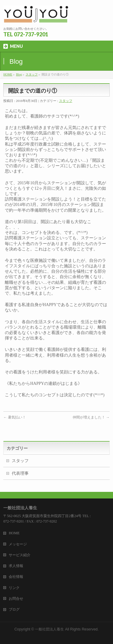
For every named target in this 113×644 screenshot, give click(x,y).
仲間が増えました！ (91, 417)
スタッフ (32, 74)
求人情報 (16, 566)
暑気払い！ (15, 417)
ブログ (14, 609)
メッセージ (18, 544)
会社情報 (16, 577)
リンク (14, 588)
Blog (19, 74)
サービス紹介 (20, 555)
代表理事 (20, 473)
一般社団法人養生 (49, 629)
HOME (8, 74)
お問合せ (16, 599)
